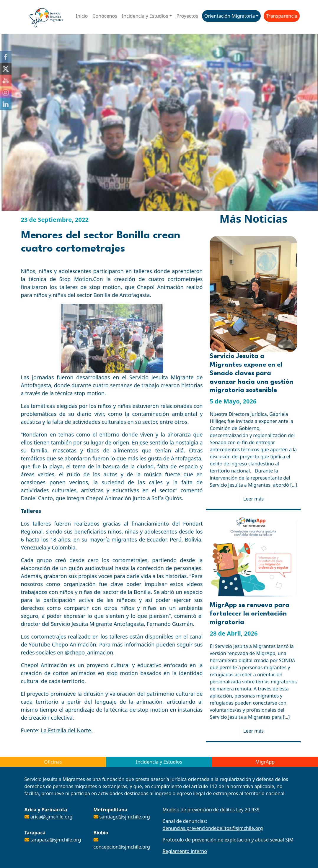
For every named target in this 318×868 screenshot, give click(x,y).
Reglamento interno (185, 851)
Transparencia (282, 16)
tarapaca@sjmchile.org (56, 840)
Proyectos (187, 16)
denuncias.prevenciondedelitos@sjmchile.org (213, 828)
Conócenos (105, 16)
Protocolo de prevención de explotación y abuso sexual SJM (228, 840)
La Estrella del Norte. (67, 730)
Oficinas (53, 762)
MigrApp (265, 762)
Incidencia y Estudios (145, 16)
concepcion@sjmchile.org (122, 847)
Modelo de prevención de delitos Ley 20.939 (211, 810)
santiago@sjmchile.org (125, 817)
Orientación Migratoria (230, 16)
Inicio (82, 16)
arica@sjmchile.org (52, 817)
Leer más (253, 499)
